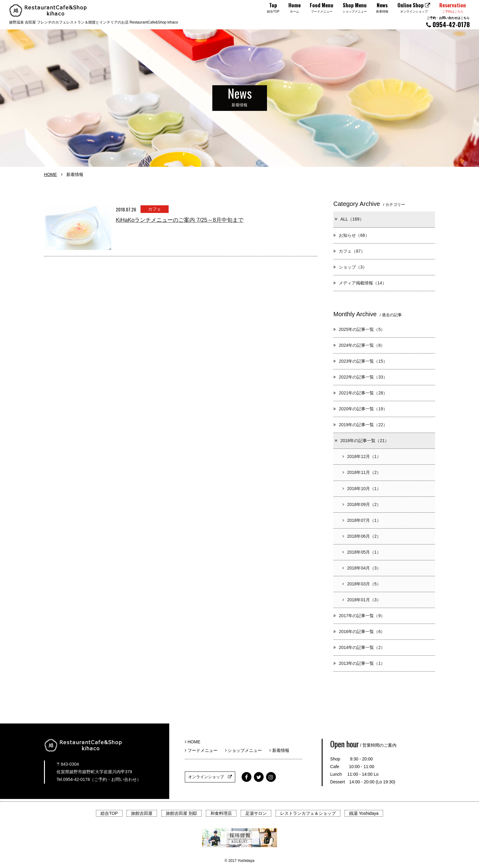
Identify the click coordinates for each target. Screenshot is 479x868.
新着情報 (279, 750)
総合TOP (109, 813)
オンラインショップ (210, 777)
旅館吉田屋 (142, 813)
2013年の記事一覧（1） (359, 663)
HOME (50, 174)
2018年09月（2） (362, 504)
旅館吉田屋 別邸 (181, 813)
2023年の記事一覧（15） (360, 361)
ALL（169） (349, 219)
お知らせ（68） (351, 235)
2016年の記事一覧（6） (359, 632)
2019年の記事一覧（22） (360, 425)
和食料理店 (221, 813)
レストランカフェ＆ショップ (308, 813)
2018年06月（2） (362, 536)
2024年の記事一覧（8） (359, 345)
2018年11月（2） (362, 472)
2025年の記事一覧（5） (359, 329)
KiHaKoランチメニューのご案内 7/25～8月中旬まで (180, 220)
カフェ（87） (349, 251)
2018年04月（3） (362, 568)
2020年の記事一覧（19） (360, 409)
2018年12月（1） (362, 456)
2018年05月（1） (362, 552)
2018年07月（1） (362, 520)
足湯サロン (256, 813)
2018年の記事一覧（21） (361, 441)
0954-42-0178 (448, 22)
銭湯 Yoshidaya (364, 813)
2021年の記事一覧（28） (360, 393)
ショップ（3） (350, 267)
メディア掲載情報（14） (360, 283)
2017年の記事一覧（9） (359, 616)
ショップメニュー (246, 750)
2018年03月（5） (362, 584)
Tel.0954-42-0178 (73, 779)
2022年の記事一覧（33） (360, 377)
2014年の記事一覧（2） (359, 647)
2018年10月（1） (362, 489)
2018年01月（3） (362, 600)
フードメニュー (203, 750)
